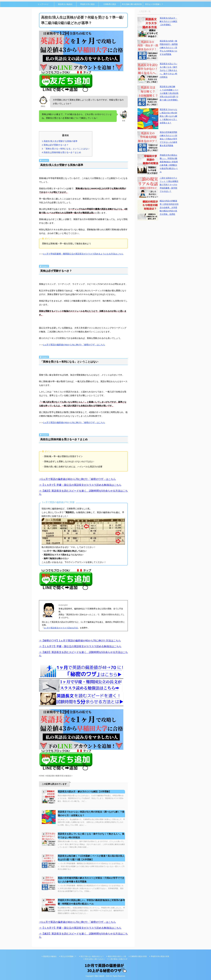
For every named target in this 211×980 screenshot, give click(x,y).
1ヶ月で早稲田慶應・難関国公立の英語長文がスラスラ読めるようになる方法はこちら (83, 254)
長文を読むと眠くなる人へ (95, 959)
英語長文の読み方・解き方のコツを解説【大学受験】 (84, 792)
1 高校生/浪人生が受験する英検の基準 (60, 141)
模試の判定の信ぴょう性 (117, 956)
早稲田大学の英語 (87, 4)
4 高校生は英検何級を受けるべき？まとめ (62, 152)
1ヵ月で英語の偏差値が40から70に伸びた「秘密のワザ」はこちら (74, 345)
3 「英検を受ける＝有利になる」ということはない (66, 149)
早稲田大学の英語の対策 (160, 956)
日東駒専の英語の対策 (138, 956)
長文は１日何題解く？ (154, 4)
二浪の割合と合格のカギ (118, 959)
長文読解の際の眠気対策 (132, 4)
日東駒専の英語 (110, 4)
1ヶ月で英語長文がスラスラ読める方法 (61, 628)
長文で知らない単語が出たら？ (92, 956)
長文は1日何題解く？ (68, 956)
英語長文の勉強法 (65, 4)
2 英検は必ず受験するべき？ (55, 145)
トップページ (43, 4)
